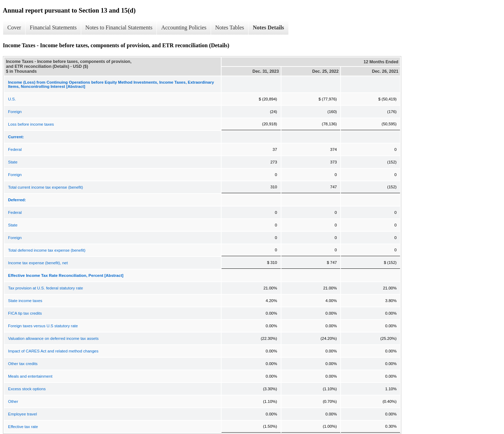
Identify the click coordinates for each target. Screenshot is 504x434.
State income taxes (25, 301)
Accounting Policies (184, 27)
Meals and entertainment (30, 376)
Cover (14, 27)
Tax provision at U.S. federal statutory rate (45, 288)
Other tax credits (23, 364)
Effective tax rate (23, 427)
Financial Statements (53, 27)
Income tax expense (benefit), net (38, 263)
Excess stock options (27, 389)
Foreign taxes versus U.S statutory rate (43, 326)
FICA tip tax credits (25, 313)
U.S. (12, 99)
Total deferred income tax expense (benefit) (47, 250)
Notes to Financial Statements (119, 27)
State (13, 162)
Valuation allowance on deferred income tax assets (53, 338)
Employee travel (22, 414)
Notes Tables (230, 27)
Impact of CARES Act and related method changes (53, 351)
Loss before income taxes (31, 124)
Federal (15, 149)
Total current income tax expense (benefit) (45, 187)
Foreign (15, 112)
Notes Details (268, 27)
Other (13, 401)
